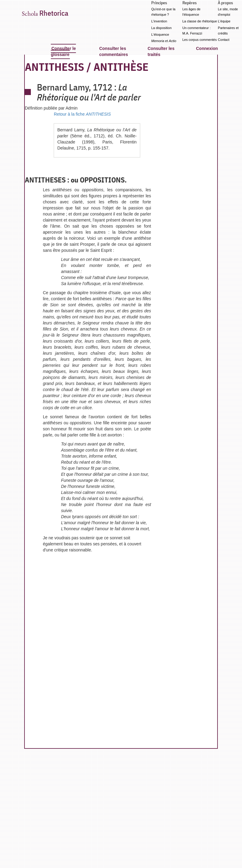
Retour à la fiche (82, 114)
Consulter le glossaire (63, 51)
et (164, 41)
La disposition (161, 28)
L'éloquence (160, 35)
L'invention (159, 21)
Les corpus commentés (200, 40)
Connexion (207, 48)
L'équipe (224, 21)
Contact (224, 40)
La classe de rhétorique (200, 21)
